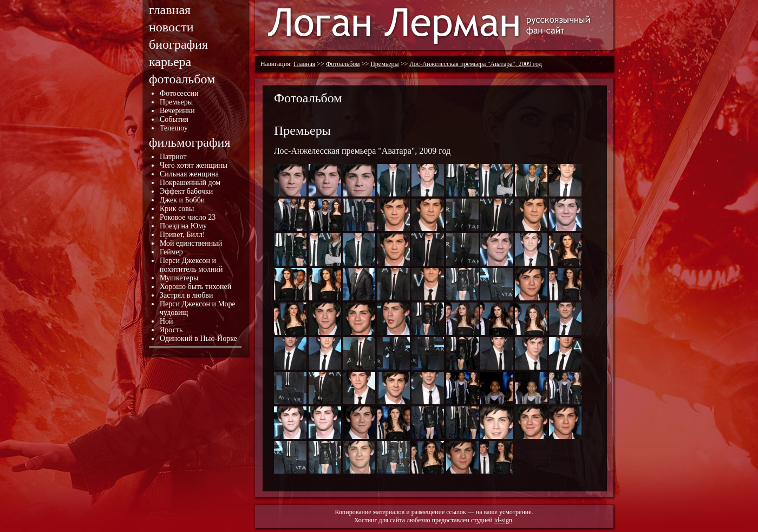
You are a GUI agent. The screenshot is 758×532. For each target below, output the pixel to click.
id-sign (503, 520)
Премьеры (176, 102)
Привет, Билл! (182, 235)
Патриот (173, 157)
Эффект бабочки (186, 191)
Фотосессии (179, 93)
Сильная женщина (189, 174)
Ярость (171, 330)
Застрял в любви (186, 295)
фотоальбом (182, 79)
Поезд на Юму (183, 226)
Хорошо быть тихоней (195, 287)
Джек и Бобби (182, 200)
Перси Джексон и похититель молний (191, 265)
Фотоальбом (343, 64)
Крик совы (177, 209)
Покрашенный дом (190, 183)
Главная (304, 64)
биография (178, 44)
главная (170, 10)
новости (171, 27)
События (174, 119)
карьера (170, 62)
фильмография (190, 142)
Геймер (171, 252)
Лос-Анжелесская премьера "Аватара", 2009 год (476, 64)
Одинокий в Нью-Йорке (198, 339)
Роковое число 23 (188, 217)
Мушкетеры (179, 278)
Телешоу (174, 128)
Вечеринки (177, 111)
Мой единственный (191, 243)
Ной (166, 321)
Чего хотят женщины (194, 165)
